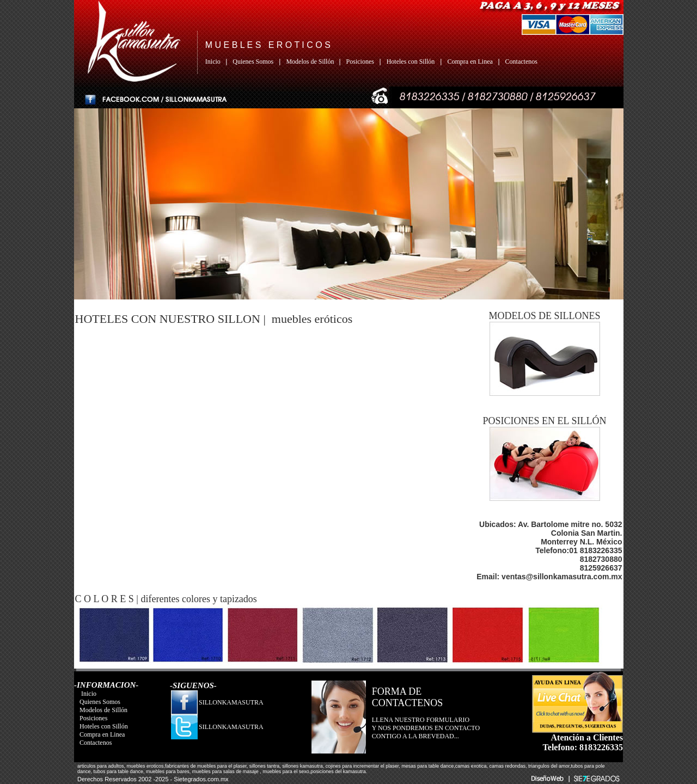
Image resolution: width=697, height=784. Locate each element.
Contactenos (521, 62)
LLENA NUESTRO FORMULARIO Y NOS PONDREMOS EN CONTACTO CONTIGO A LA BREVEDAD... (426, 728)
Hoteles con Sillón (411, 62)
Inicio (215, 62)
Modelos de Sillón (312, 62)
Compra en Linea (470, 62)
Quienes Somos (253, 62)
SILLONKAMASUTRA (231, 702)
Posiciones (361, 62)
